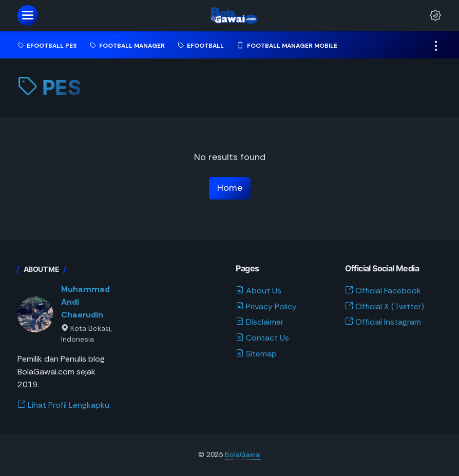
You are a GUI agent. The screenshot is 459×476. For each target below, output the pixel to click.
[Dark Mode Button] (435, 15)
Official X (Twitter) (385, 306)
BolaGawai (243, 454)
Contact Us (262, 338)
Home (230, 188)
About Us (259, 291)
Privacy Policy (266, 306)
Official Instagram (383, 322)
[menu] (28, 15)
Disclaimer (260, 322)
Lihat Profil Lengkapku (63, 405)
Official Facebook (383, 291)
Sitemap (256, 354)
